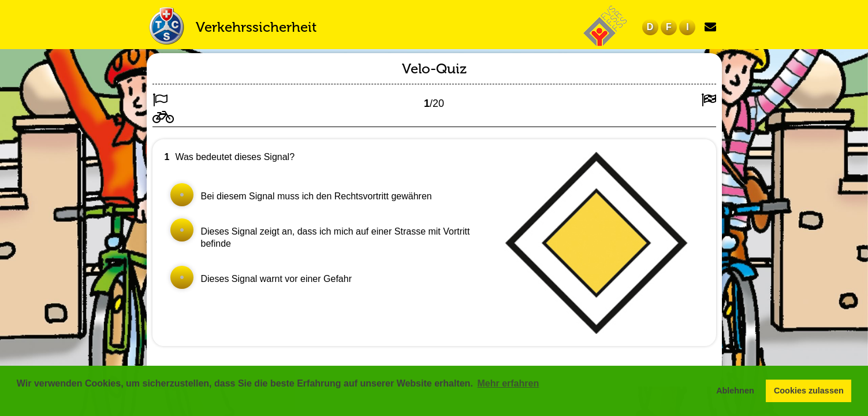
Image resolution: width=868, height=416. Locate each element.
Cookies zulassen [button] (809, 391)
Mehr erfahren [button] (508, 383)
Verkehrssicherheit (256, 27)
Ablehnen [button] (735, 391)
